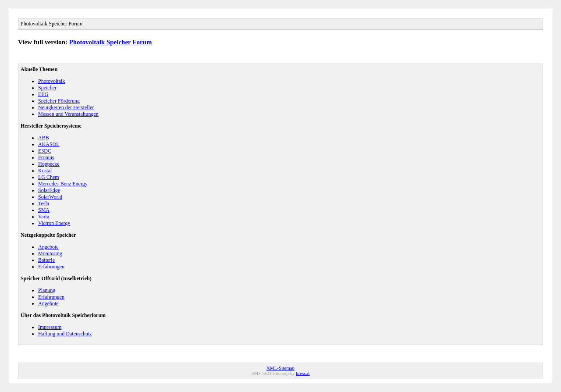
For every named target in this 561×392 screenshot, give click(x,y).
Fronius (46, 157)
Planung (47, 290)
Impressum (50, 327)
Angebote (48, 247)
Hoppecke (49, 164)
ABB (44, 138)
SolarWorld (50, 197)
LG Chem (49, 177)
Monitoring (50, 253)
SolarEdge (49, 190)
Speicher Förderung (59, 101)
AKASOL (49, 144)
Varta (44, 217)
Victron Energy (54, 223)
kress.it (303, 373)
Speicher (47, 88)
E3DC (45, 151)
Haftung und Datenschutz (65, 334)
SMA (44, 210)
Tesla (44, 203)
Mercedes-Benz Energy (63, 184)
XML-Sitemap (280, 368)
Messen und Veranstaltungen (68, 114)
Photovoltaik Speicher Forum (111, 42)
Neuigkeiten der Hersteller (66, 107)
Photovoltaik (51, 81)
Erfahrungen (51, 267)
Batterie (46, 260)
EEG (43, 94)
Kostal (45, 171)
